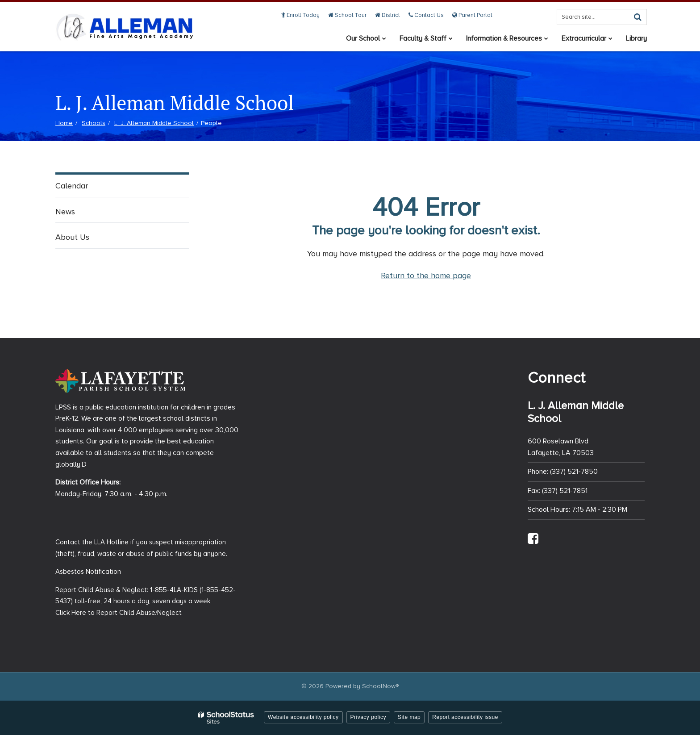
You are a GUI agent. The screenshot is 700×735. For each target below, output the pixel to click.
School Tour (347, 15)
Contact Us (426, 15)
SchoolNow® (380, 686)
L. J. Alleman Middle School (154, 123)
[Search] (637, 17)
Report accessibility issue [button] (465, 717)
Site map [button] (409, 717)
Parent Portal (472, 15)
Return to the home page (426, 276)
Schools (94, 123)
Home (64, 123)
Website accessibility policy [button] (303, 717)
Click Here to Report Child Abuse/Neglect (119, 613)
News (65, 212)
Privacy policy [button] (368, 717)
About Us (72, 237)
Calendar (72, 186)
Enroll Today (300, 15)
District (387, 15)
